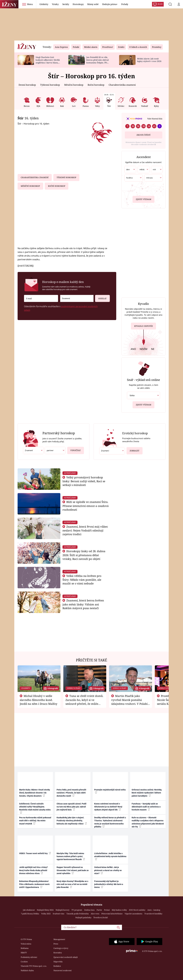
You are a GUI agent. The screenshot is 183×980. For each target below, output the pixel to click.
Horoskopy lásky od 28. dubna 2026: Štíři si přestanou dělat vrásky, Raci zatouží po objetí (84, 555)
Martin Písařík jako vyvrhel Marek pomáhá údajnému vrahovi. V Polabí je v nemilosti (129, 702)
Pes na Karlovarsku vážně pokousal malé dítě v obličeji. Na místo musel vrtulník (35, 821)
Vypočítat (74, 449)
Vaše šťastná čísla (155, 119)
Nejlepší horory (62, 910)
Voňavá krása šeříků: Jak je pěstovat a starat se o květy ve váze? (108, 870)
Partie (99, 910)
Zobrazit (134, 450)
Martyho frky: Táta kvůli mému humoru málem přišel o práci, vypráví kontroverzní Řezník (71, 856)
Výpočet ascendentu (133, 914)
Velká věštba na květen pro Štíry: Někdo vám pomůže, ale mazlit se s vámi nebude (82, 580)
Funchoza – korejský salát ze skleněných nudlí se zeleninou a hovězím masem (146, 807)
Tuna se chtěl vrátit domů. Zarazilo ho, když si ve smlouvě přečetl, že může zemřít (84, 702)
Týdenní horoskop (50, 85)
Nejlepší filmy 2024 (45, 910)
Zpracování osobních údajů (66, 957)
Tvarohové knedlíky (153, 914)
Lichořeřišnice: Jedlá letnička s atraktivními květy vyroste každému (110, 856)
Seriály (66, 4)
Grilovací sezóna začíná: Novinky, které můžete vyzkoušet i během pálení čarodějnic (147, 793)
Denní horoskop (27, 85)
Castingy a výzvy (61, 948)
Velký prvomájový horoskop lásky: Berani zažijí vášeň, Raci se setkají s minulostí (84, 481)
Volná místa (26, 944)
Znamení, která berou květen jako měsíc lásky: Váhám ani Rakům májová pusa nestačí (83, 604)
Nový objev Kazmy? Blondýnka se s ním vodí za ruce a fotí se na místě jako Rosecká (72, 884)
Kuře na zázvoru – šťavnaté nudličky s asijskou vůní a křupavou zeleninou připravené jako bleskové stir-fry (148, 822)
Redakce (57, 966)
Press (56, 944)
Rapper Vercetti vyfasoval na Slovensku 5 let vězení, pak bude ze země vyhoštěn (73, 870)
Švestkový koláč (101, 917)
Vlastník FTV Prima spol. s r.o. (34, 966)
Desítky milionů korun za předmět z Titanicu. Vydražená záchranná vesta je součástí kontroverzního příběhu (110, 822)
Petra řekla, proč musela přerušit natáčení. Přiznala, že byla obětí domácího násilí (71, 793)
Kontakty (58, 953)
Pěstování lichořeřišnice (112, 914)
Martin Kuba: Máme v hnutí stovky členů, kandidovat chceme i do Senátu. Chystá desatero (35, 793)
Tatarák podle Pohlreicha (78, 914)
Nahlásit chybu (27, 970)
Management (59, 939)
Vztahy (55, 4)
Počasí (107, 910)
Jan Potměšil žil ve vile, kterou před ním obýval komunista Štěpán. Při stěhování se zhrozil (98, 61)
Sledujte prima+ (110, 4)
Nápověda (58, 962)
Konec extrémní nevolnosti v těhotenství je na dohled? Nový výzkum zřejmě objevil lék (108, 807)
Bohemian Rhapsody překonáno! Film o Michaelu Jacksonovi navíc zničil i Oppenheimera (34, 884)
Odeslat (101, 297)
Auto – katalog (154, 910)
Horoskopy (78, 4)
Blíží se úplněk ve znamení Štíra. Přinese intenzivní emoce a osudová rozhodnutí (86, 506)
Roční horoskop (96, 85)
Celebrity (44, 4)
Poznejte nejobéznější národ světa (110, 791)
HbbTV (24, 953)
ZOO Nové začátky (137, 910)
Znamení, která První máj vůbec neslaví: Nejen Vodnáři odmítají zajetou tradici (85, 530)
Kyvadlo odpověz (144, 326)
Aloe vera (95, 914)
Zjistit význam (144, 199)
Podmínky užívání (29, 957)
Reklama (25, 948)
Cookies (24, 962)
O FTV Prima (26, 939)
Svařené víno (59, 914)
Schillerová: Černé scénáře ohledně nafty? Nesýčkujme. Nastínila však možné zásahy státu (35, 808)
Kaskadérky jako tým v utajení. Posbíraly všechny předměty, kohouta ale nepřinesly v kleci (72, 821)
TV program (77, 910)
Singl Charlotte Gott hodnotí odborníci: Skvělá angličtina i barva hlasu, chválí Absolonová (48, 61)
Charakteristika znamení (122, 85)
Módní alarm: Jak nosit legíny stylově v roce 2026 (149, 60)
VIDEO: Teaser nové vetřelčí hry (35, 853)
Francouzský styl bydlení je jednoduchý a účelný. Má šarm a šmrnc (109, 884)
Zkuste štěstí (143, 135)
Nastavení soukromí (62, 970)
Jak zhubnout (29, 910)
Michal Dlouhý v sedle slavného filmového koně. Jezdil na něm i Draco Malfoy (39, 700)
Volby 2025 (46, 914)
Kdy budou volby (119, 910)
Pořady (125, 4)
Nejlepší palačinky (83, 917)
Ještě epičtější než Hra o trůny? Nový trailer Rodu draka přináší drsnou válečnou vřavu (33, 870)
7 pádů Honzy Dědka (30, 914)
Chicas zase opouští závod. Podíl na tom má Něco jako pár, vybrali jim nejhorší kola (71, 807)
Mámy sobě (93, 4)
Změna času (89, 910)
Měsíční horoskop (74, 85)
